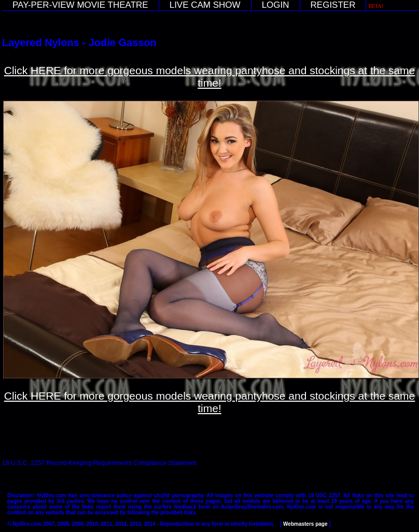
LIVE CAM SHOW (205, 5)
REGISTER (333, 5)
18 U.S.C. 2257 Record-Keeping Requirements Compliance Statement (99, 463)
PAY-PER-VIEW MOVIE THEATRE (80, 5)
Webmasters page (305, 524)
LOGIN (276, 5)
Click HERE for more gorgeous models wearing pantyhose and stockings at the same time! (210, 77)
